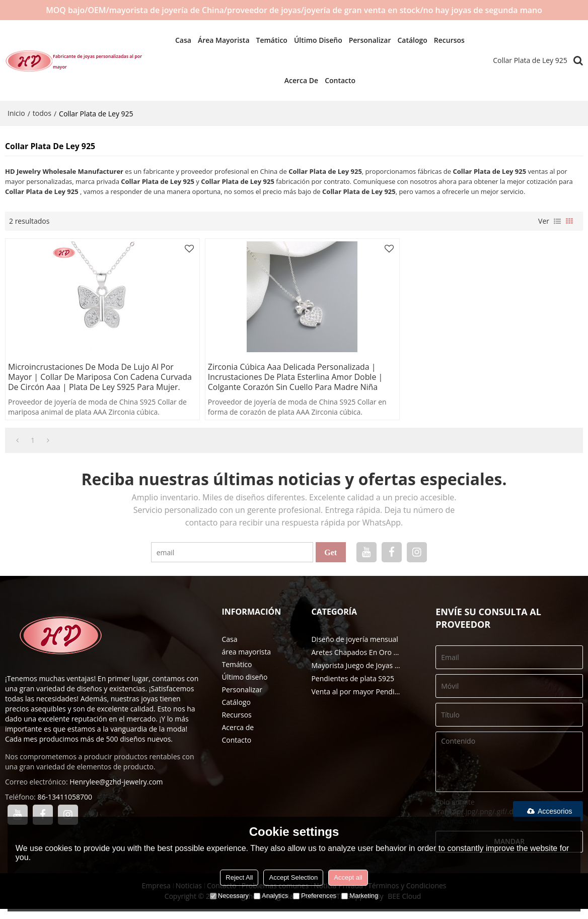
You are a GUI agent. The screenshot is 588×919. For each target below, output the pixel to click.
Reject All (239, 877)
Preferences (315, 896)
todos (42, 113)
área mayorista (219, 40)
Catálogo (407, 40)
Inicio (16, 113)
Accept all (348, 877)
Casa (178, 40)
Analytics (271, 896)
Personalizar (365, 40)
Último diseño (313, 40)
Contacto (335, 80)
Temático (266, 40)
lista (557, 221)
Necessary (229, 896)
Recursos (444, 40)
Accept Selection (293, 877)
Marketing (360, 896)
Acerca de (296, 80)
